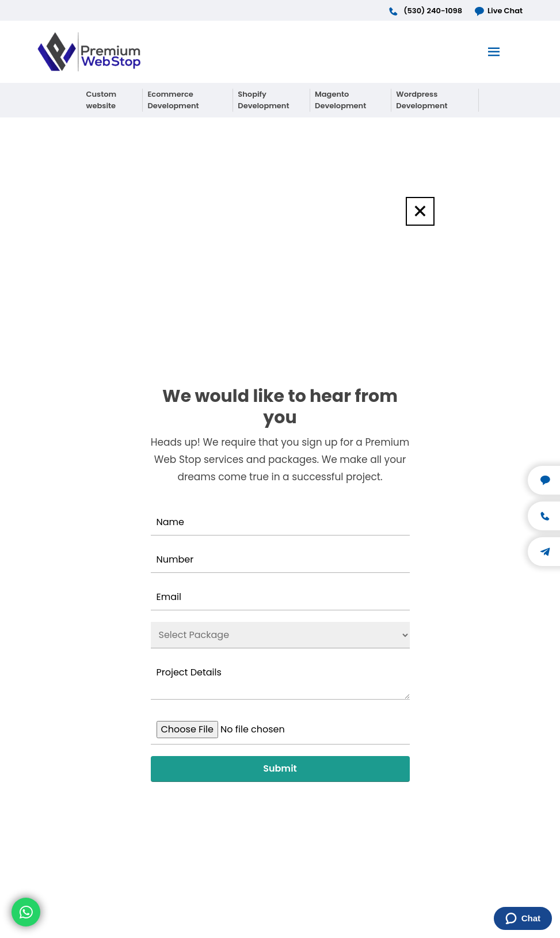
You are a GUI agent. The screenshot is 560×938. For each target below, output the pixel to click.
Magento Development (340, 100)
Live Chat (498, 11)
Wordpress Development (422, 100)
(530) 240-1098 (425, 11)
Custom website (102, 100)
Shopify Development (263, 100)
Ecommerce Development (173, 100)
